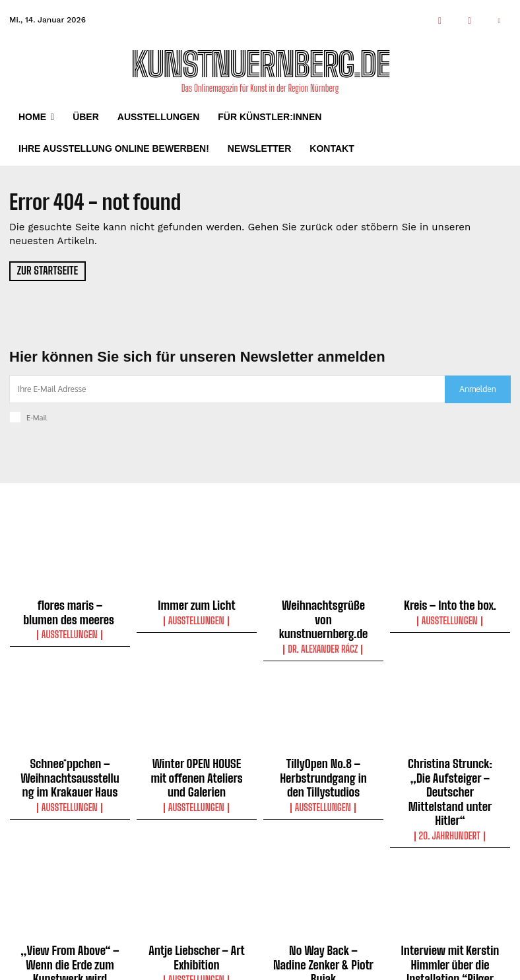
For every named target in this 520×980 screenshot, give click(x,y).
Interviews (450, 956)
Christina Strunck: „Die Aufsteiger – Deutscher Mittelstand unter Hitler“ (450, 756)
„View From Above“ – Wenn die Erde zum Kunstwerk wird (70, 906)
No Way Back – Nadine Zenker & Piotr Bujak (323, 900)
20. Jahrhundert (450, 781)
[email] (227, 389)
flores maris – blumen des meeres (70, 610)
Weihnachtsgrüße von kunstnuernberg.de (323, 610)
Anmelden (477, 389)
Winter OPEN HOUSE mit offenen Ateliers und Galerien (197, 756)
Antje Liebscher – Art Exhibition (196, 900)
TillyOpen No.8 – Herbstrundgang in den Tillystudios (324, 756)
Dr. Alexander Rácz (323, 630)
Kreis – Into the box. (450, 604)
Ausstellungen (70, 630)
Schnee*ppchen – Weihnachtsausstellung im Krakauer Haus (70, 756)
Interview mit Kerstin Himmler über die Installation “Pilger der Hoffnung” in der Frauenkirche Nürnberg (450, 918)
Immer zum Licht (197, 604)
